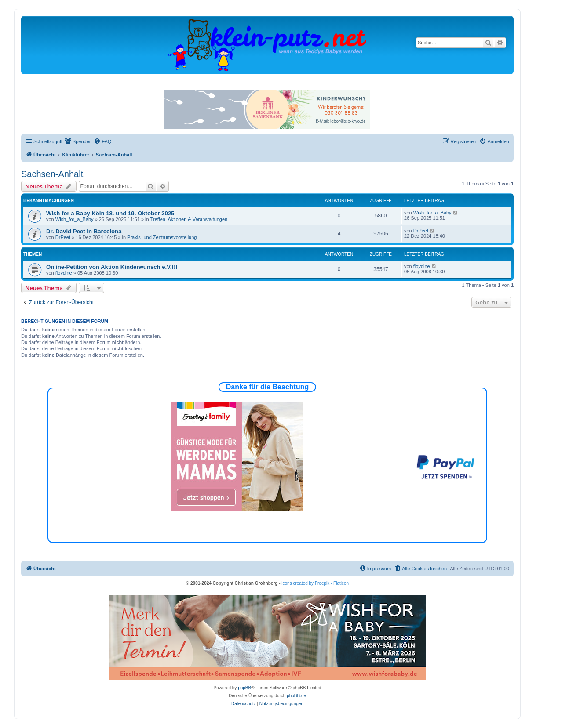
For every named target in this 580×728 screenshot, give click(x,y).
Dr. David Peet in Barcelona (84, 231)
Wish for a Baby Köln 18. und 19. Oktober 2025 (110, 213)
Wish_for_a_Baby (75, 219)
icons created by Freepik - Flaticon (315, 583)
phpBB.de (296, 696)
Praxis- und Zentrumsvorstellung (162, 237)
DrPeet (63, 237)
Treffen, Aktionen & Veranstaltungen (189, 219)
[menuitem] (78, 141)
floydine (64, 273)
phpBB (244, 688)
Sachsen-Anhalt (52, 174)
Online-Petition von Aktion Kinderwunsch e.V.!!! (112, 267)
